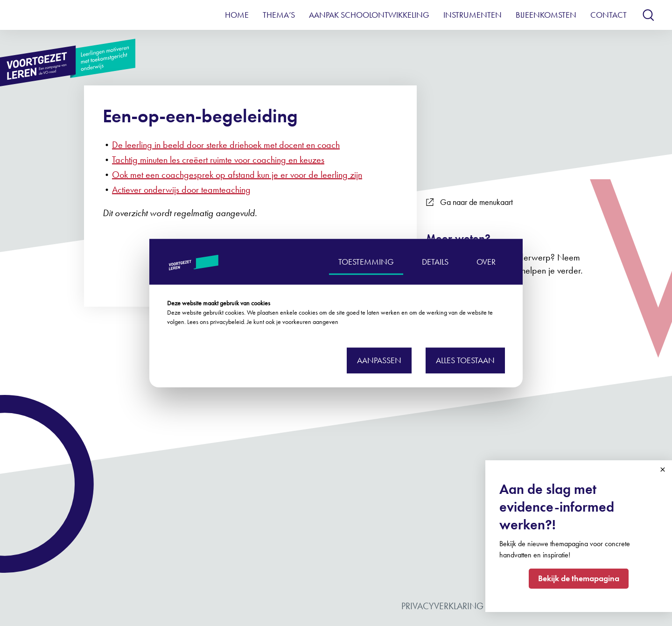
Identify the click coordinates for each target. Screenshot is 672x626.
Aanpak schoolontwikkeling (369, 15)
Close (663, 470)
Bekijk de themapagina (579, 578)
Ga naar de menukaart (469, 202)
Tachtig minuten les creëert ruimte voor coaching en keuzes (218, 160)
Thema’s (279, 15)
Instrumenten (472, 15)
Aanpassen (379, 360)
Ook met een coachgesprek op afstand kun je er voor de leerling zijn (237, 175)
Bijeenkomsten (546, 15)
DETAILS (435, 261)
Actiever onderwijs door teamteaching (181, 190)
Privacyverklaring (442, 606)
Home (237, 15)
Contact (609, 15)
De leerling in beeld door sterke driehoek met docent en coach (226, 145)
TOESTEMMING (366, 261)
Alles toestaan (465, 360)
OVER (486, 261)
